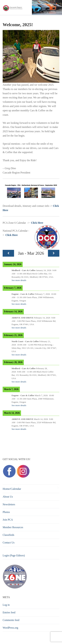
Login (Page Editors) (14, 555)
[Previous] (8, 253)
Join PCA (8, 520)
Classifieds (8, 535)
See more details (19, 280)
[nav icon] (54, 7)
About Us (8, 497)
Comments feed (11, 620)
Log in (6, 605)
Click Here (37, 223)
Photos (6, 512)
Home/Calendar (12, 489)
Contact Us (9, 543)
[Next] (54, 253)
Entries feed (9, 612)
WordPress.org (10, 628)
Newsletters (9, 504)
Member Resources (13, 527)
